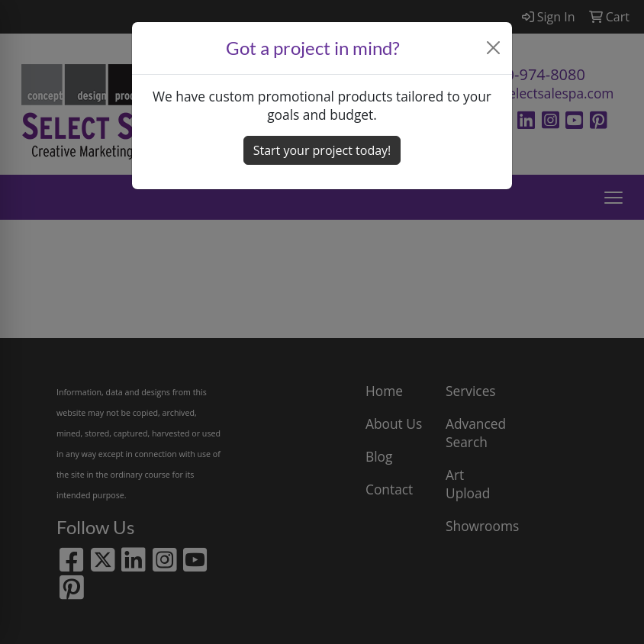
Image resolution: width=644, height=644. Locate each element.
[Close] (494, 48)
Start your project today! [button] (322, 150)
